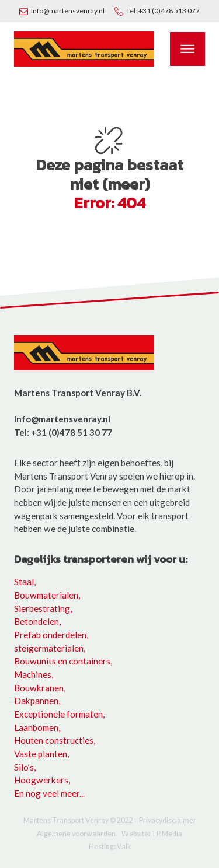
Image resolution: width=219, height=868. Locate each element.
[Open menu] (187, 49)
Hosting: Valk (110, 847)
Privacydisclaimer (168, 821)
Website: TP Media (152, 834)
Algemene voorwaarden (76, 834)
